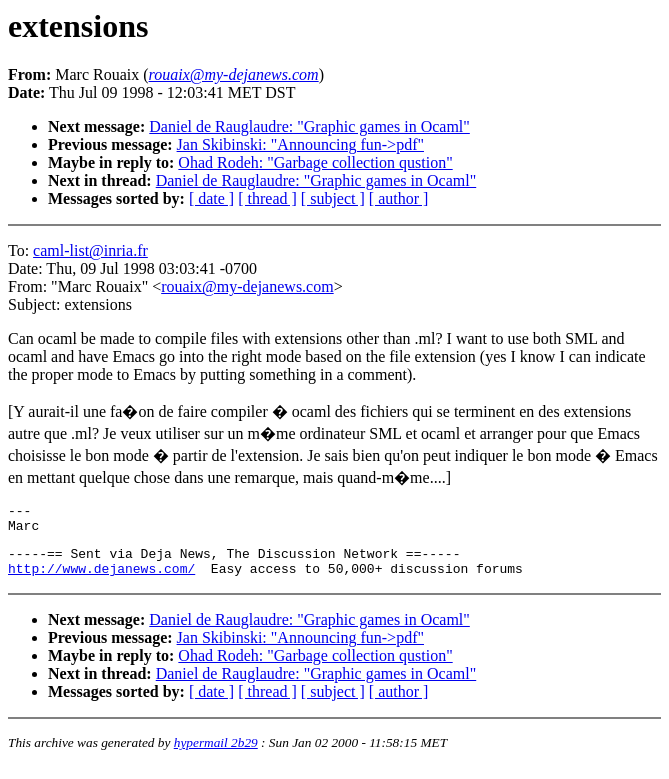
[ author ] (399, 198)
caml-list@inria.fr (90, 250)
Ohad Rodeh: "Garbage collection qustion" (315, 162)
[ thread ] (267, 198)
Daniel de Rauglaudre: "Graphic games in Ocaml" (309, 126)
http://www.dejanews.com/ (101, 580)
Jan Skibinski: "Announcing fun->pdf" (300, 144)
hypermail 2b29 (216, 754)
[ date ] (211, 198)
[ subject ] (333, 198)
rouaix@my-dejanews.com (247, 286)
